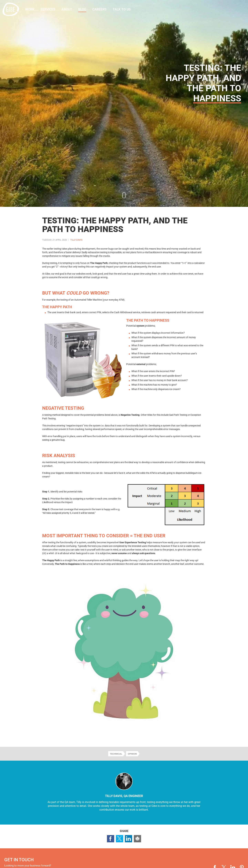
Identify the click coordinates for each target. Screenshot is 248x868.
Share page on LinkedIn (128, 839)
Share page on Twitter (120, 839)
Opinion (132, 754)
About (67, 9)
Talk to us (122, 9)
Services (48, 9)
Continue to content (124, 195)
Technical (116, 754)
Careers (99, 9)
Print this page (137, 839)
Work (30, 9)
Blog (82, 9)
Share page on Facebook (111, 839)
